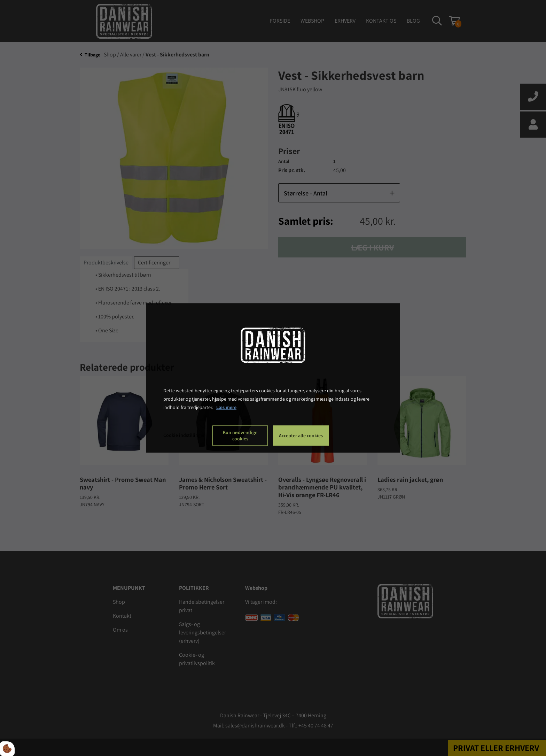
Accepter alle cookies (301, 436)
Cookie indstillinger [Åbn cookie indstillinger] (184, 435)
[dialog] (273, 378)
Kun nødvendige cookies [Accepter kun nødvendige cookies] (240, 436)
